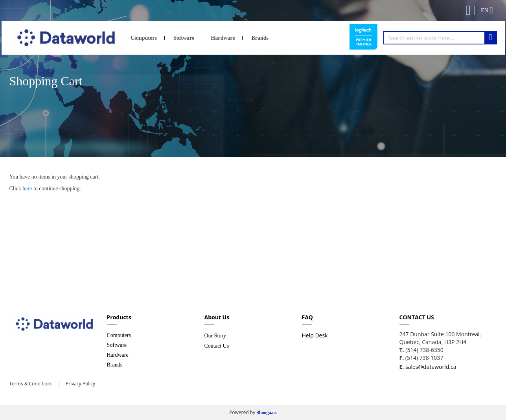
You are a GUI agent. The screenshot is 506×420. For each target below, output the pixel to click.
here (27, 189)
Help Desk (315, 335)
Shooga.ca (267, 413)
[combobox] (440, 38)
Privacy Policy (80, 384)
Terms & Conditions (31, 384)
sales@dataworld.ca (431, 367)
